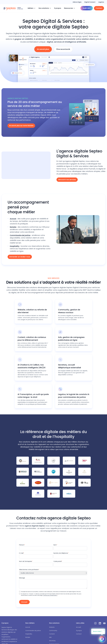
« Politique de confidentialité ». (50, 595)
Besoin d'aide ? (97, 631)
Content (52, 634)
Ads (50, 637)
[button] (32, 8)
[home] (13, 8)
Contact (79, 634)
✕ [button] (104, 630)
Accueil (78, 627)
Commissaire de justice (33, 631)
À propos (58, 8)
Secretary (52, 641)
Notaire (28, 637)
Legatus (101, 2)
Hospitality (29, 634)
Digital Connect (90, 2)
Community (53, 631)
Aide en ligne (77, 2)
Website (52, 627)
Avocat (28, 627)
